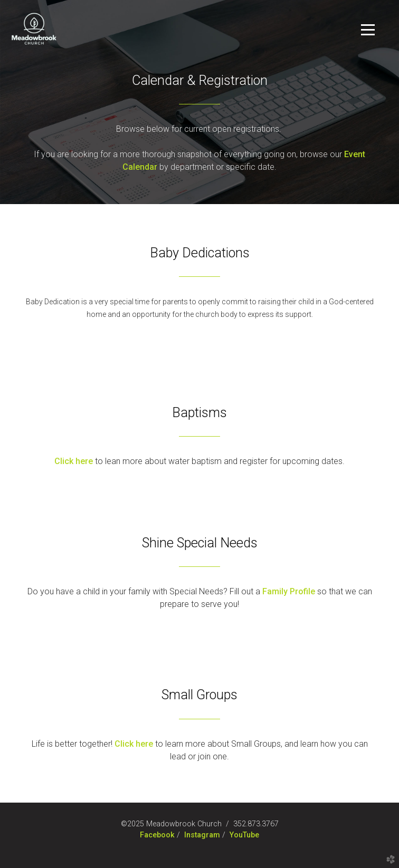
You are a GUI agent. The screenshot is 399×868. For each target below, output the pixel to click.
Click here (134, 744)
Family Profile (289, 591)
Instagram (202, 835)
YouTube (244, 835)
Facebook (157, 835)
